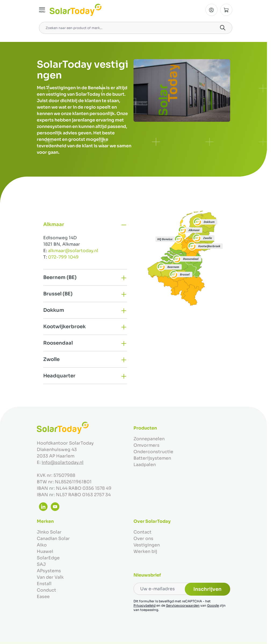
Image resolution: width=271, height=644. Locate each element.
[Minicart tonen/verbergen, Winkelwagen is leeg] (226, 10)
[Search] (223, 28)
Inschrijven (207, 589)
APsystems (49, 571)
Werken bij (145, 551)
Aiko (42, 545)
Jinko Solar (49, 532)
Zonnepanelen (149, 439)
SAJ (41, 564)
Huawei (45, 551)
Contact (142, 532)
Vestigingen (147, 545)
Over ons (143, 539)
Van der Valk (50, 577)
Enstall (44, 584)
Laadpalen (145, 465)
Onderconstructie (153, 452)
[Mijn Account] (212, 10)
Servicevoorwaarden (183, 605)
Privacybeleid (144, 605)
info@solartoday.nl (63, 462)
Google (213, 605)
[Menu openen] (42, 10)
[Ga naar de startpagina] (76, 10)
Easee (43, 597)
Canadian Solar (53, 539)
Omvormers (147, 445)
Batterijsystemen (152, 458)
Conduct (46, 590)
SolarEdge (48, 558)
